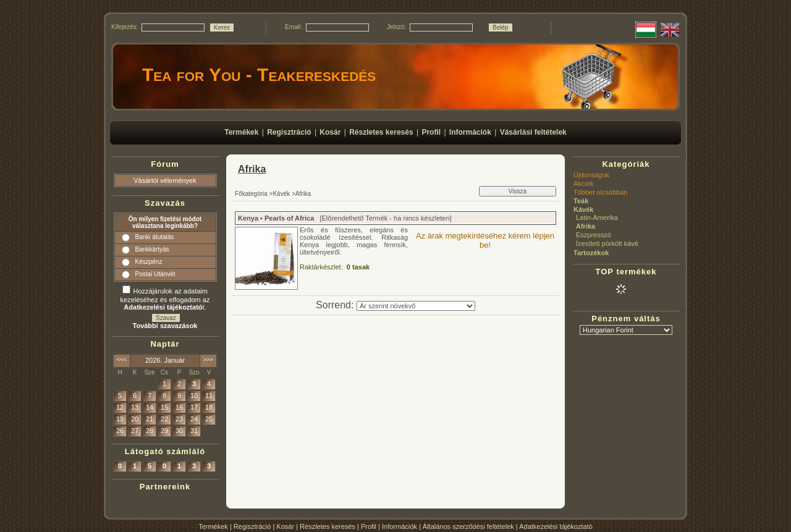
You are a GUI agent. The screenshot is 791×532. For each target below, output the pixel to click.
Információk (400, 526)
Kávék (281, 194)
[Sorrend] (416, 306)
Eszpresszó (594, 235)
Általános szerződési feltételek (468, 526)
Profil (369, 526)
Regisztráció (252, 526)
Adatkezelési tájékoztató (556, 526)
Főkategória (251, 194)
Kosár (285, 526)
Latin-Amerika (597, 217)
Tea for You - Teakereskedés (259, 74)
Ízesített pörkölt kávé (607, 243)
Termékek (213, 526)
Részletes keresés (328, 526)
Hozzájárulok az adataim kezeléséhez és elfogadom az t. (165, 299)
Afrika (586, 226)
